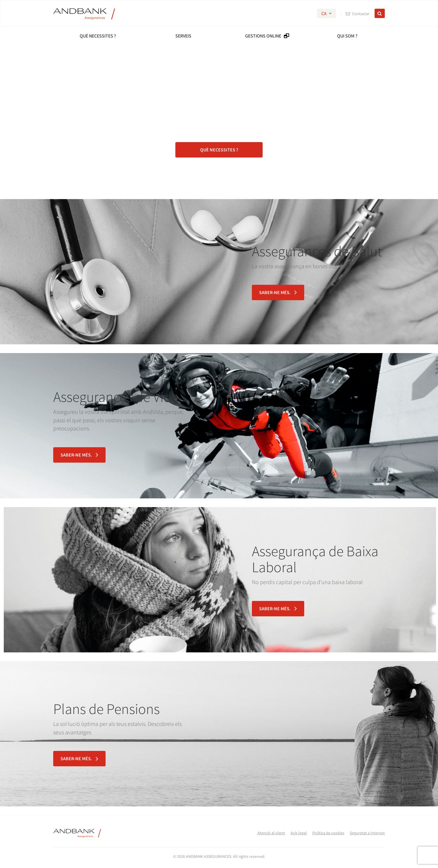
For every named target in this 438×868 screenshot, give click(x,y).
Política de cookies (328, 833)
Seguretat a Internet (367, 833)
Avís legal (299, 833)
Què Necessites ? (98, 36)
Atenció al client (271, 833)
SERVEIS (183, 36)
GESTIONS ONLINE (267, 36)
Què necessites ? (219, 150)
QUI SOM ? (347, 36)
